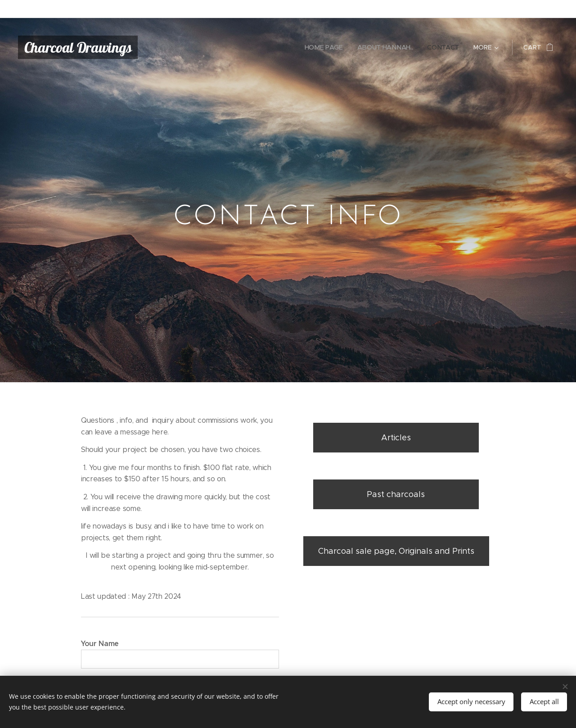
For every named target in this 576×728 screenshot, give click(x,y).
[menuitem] (325, 47)
